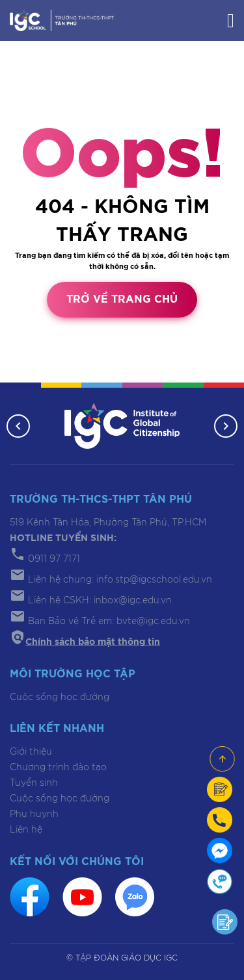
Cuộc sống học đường (60, 697)
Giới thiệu (31, 752)
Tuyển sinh (34, 783)
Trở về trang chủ (122, 299)
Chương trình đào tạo (58, 768)
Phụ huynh (34, 814)
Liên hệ (26, 830)
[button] (18, 426)
